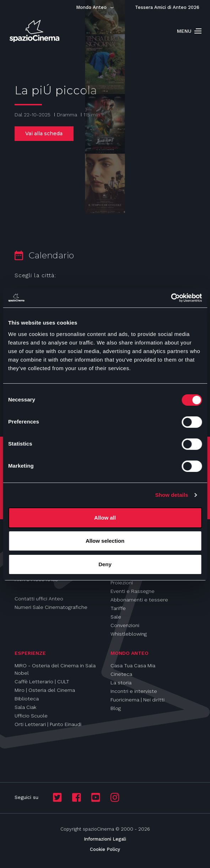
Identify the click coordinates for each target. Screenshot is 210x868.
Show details (172, 495)
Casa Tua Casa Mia (133, 666)
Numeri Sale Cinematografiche (51, 607)
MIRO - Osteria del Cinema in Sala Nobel (55, 669)
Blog (116, 708)
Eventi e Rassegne (133, 591)
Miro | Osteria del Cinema (45, 690)
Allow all (105, 518)
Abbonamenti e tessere (139, 600)
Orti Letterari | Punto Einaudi (48, 724)
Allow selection (105, 541)
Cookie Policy (105, 849)
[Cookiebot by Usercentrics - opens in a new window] (171, 298)
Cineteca (121, 674)
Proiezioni (122, 583)
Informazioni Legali (105, 839)
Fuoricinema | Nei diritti (138, 700)
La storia (121, 683)
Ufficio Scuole (31, 716)
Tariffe (118, 608)
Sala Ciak (25, 707)
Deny (105, 564)
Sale (116, 617)
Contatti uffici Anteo (39, 599)
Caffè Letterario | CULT (42, 682)
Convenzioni (125, 625)
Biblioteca (27, 699)
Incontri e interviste (134, 691)
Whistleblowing (129, 634)
